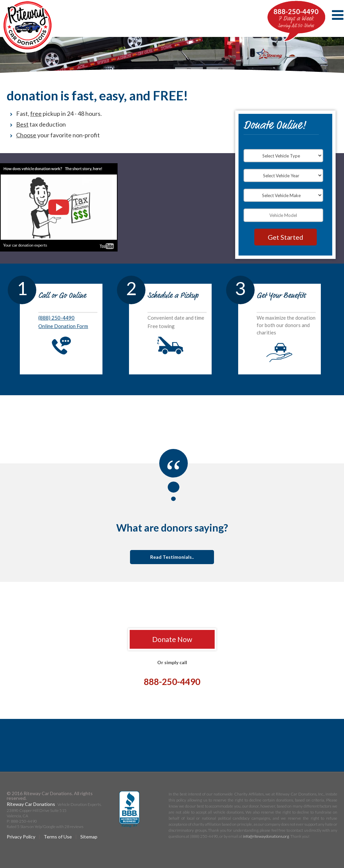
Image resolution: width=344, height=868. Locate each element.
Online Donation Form (63, 326)
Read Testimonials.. (172, 557)
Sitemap (89, 837)
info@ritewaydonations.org (266, 836)
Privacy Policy (21, 837)
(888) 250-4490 (56, 318)
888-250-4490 (296, 11)
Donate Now (172, 639)
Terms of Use (58, 837)
